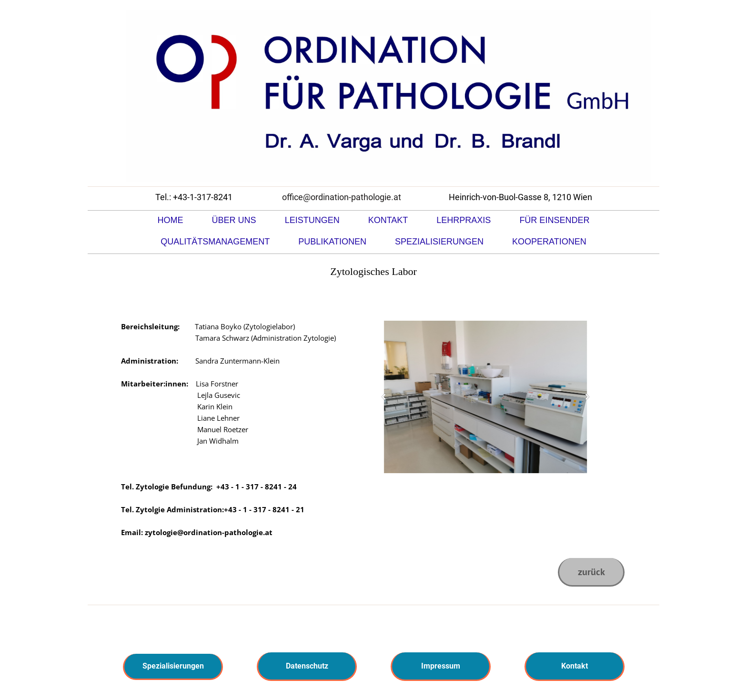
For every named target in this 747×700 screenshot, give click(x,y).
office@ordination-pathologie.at (342, 197)
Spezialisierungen (439, 242)
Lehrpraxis (464, 220)
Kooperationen (549, 242)
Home (171, 220)
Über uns (234, 220)
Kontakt (388, 220)
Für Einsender (554, 220)
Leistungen (312, 220)
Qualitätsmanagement (215, 242)
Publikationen (332, 242)
